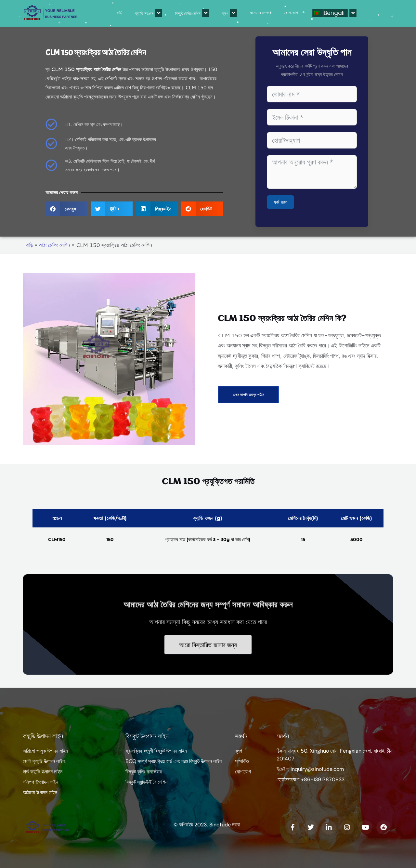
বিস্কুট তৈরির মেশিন (162, 13)
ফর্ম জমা (280, 202)
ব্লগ (199, 13)
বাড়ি (89, 13)
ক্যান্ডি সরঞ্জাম (118, 13)
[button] (66, 209)
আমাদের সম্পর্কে (230, 13)
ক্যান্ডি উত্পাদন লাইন (43, 736)
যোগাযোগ (261, 13)
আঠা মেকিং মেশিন (54, 245)
